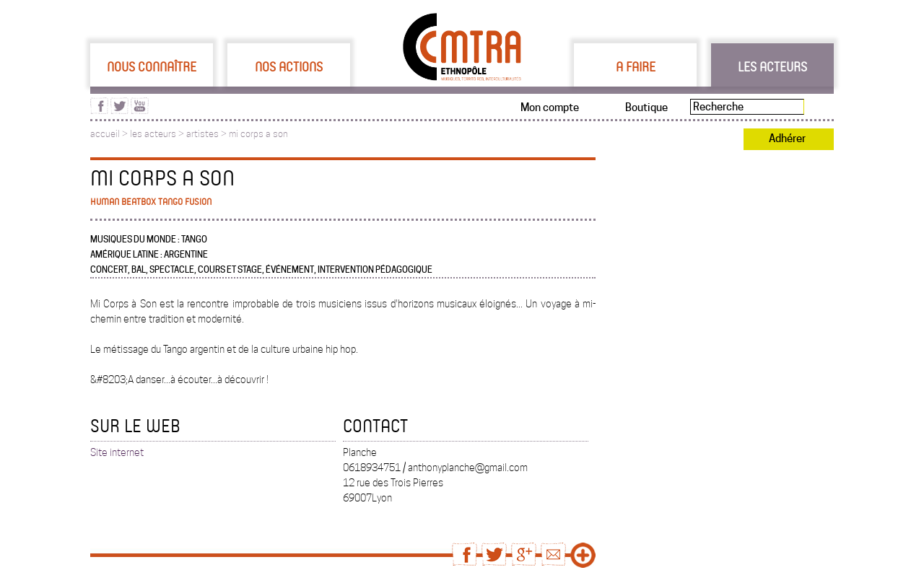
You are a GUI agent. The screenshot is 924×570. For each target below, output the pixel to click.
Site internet (117, 452)
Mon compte (550, 108)
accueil (105, 134)
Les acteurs (772, 66)
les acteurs (153, 134)
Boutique (646, 108)
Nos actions (289, 66)
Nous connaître (152, 66)
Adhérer (787, 139)
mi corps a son (258, 134)
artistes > (208, 134)
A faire (636, 66)
